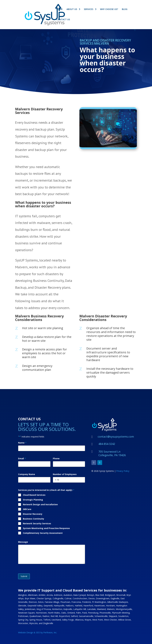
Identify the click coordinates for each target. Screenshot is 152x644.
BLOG (125, 9)
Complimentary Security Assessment (43, 533)
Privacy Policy (123, 471)
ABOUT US (72, 9)
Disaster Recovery (33, 514)
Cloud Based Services (34, 495)
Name (22, 443)
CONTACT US (63, 20)
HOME (60, 9)
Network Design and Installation (40, 504)
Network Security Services (37, 523)
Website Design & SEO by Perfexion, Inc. (38, 632)
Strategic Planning (33, 500)
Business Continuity (33, 519)
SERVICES (89, 9)
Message (23, 542)
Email (22, 458)
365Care (27, 509)
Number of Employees (65, 474)
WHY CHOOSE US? (109, 9)
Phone (56, 458)
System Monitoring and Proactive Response (46, 528)
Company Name (27, 474)
